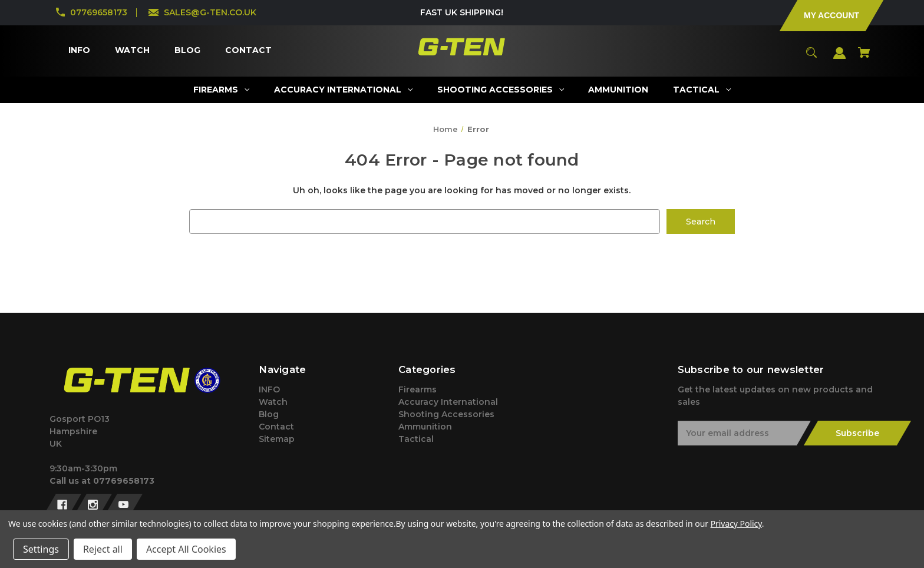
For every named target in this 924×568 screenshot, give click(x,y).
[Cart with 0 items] (864, 58)
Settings (41, 549)
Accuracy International (448, 402)
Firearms (418, 389)
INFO (269, 389)
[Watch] (132, 50)
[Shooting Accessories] (500, 90)
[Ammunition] (618, 90)
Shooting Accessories (446, 414)
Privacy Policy (736, 524)
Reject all (103, 549)
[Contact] (248, 50)
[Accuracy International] (343, 90)
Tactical (416, 439)
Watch (273, 402)
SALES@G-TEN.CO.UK (210, 12)
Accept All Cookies (186, 549)
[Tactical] (702, 90)
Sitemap (277, 439)
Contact (276, 427)
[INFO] (79, 50)
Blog (269, 414)
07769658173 (99, 12)
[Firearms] (221, 90)
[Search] (812, 58)
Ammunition (425, 427)
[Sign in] (840, 59)
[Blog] (187, 50)
